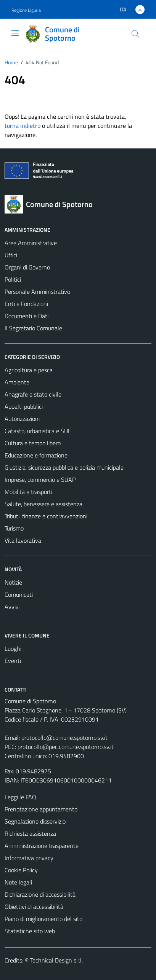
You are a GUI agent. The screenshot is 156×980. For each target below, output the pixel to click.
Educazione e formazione (36, 455)
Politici (13, 279)
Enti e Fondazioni (26, 304)
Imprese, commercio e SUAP (40, 480)
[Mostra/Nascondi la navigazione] (15, 33)
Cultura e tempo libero (33, 443)
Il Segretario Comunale (33, 328)
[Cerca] (135, 34)
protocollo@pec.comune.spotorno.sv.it (66, 747)
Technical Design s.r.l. (56, 960)
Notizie (13, 582)
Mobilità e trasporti (28, 492)
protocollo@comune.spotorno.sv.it (64, 738)
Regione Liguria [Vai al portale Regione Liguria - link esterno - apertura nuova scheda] (26, 10)
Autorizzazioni (22, 419)
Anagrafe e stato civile (33, 394)
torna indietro (23, 126)
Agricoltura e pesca (29, 370)
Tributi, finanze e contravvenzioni (46, 516)
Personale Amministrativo (37, 292)
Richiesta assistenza (30, 833)
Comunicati (19, 594)
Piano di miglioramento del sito (43, 919)
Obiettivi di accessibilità (34, 907)
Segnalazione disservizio (35, 821)
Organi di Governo (27, 267)
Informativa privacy (29, 858)
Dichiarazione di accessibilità (40, 894)
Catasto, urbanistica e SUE (38, 431)
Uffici (11, 255)
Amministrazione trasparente (42, 846)
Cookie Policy (21, 870)
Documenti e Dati (27, 316)
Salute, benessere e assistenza (43, 504)
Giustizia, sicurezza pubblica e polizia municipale (64, 467)
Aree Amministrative (31, 243)
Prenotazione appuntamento (41, 809)
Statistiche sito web (30, 931)
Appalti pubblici (24, 406)
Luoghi (13, 649)
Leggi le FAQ (20, 797)
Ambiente (17, 382)
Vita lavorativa (23, 540)
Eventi (13, 661)
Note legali (18, 882)
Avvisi (12, 607)
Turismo (14, 528)
